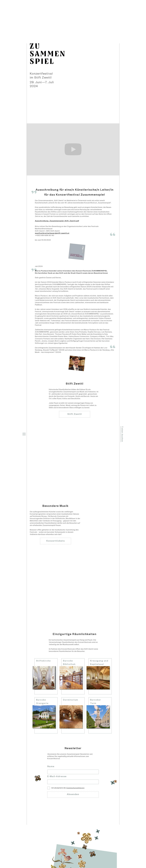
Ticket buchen (122, 434)
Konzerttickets (56, 541)
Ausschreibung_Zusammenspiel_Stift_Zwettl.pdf (57, 221)
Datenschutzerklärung (75, 788)
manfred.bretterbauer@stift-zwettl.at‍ (52, 234)
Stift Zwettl (75, 414)
